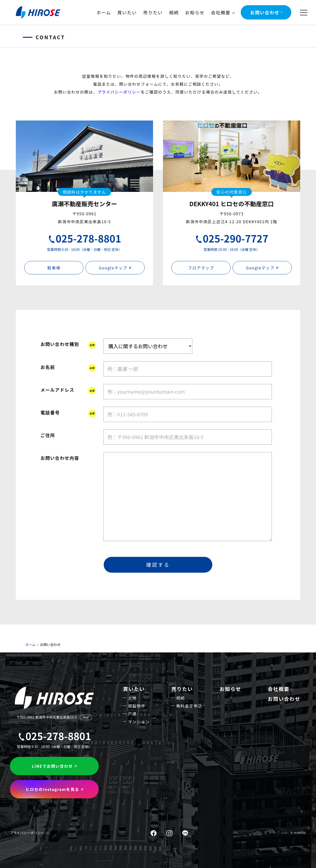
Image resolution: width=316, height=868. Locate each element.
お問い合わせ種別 (60, 344)
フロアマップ (201, 268)
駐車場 (54, 268)
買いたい (127, 12)
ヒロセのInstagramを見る (52, 789)
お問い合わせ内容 (60, 458)
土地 (132, 698)
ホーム (104, 12)
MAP (86, 717)
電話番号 (50, 412)
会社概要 (221, 12)
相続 (174, 12)
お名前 (48, 367)
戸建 (132, 714)
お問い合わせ (265, 12)
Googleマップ (113, 268)
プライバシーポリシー (119, 92)
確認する (158, 565)
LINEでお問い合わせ (52, 766)
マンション (139, 722)
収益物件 (137, 706)
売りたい (153, 12)
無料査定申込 (189, 706)
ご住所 (48, 435)
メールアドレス (57, 390)
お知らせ (195, 12)
